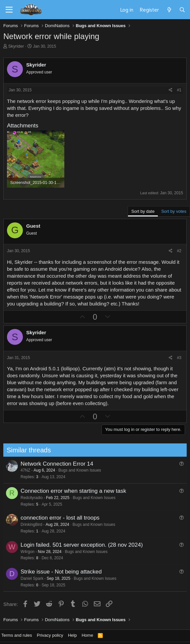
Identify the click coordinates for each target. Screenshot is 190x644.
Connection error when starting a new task (71, 491)
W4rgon (26, 552)
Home (87, 635)
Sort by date (143, 211)
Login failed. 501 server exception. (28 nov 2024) (80, 545)
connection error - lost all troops (58, 518)
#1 (179, 90)
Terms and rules (17, 635)
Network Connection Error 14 (55, 464)
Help (72, 635)
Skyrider (16, 46)
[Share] (171, 90)
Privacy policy (50, 635)
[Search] (182, 10)
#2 (179, 251)
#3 (179, 358)
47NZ (23, 470)
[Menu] (9, 10)
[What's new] (169, 10)
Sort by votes (174, 211)
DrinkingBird (29, 525)
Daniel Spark (30, 578)
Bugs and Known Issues (78, 470)
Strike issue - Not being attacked (59, 572)
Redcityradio (30, 498)
